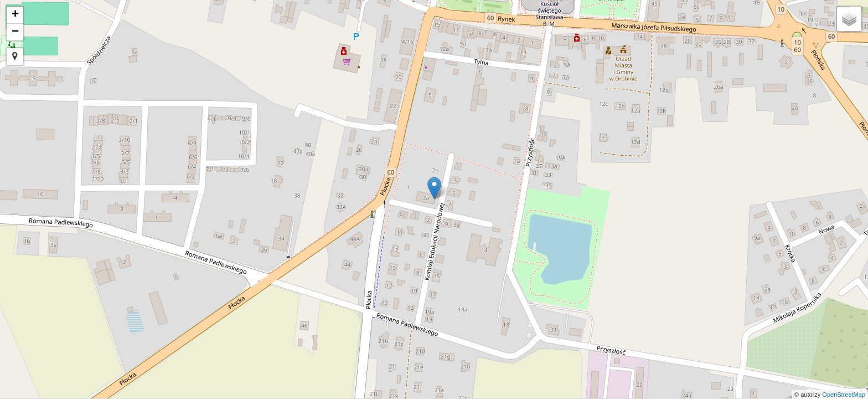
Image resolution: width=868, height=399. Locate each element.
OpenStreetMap (844, 395)
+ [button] (15, 15)
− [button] (15, 32)
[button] (15, 57)
